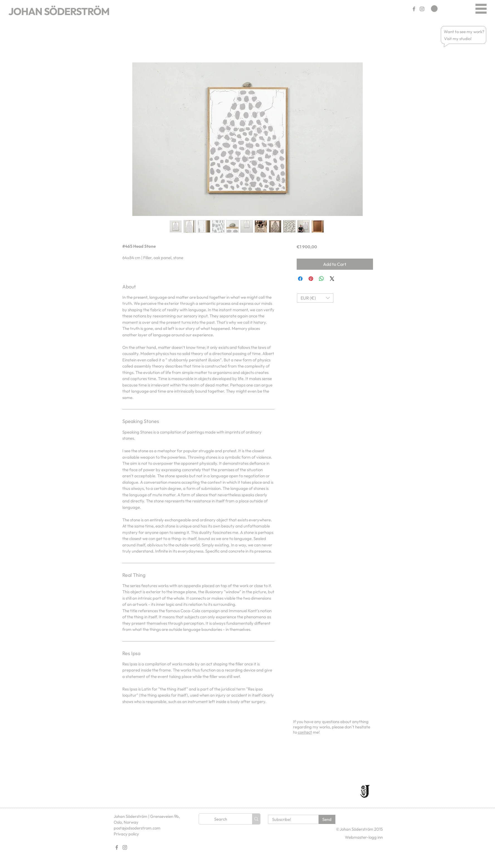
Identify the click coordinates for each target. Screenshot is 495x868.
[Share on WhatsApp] (321, 279)
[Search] (221, 819)
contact (305, 732)
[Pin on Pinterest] (311, 279)
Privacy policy (126, 834)
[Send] (327, 819)
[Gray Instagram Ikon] (422, 9)
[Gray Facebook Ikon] (414, 9)
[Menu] (481, 8)
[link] (434, 9)
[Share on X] (332, 279)
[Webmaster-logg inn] (364, 837)
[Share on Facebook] (300, 279)
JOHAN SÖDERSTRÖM (59, 11)
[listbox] (315, 298)
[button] (464, 32)
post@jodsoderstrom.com (137, 828)
